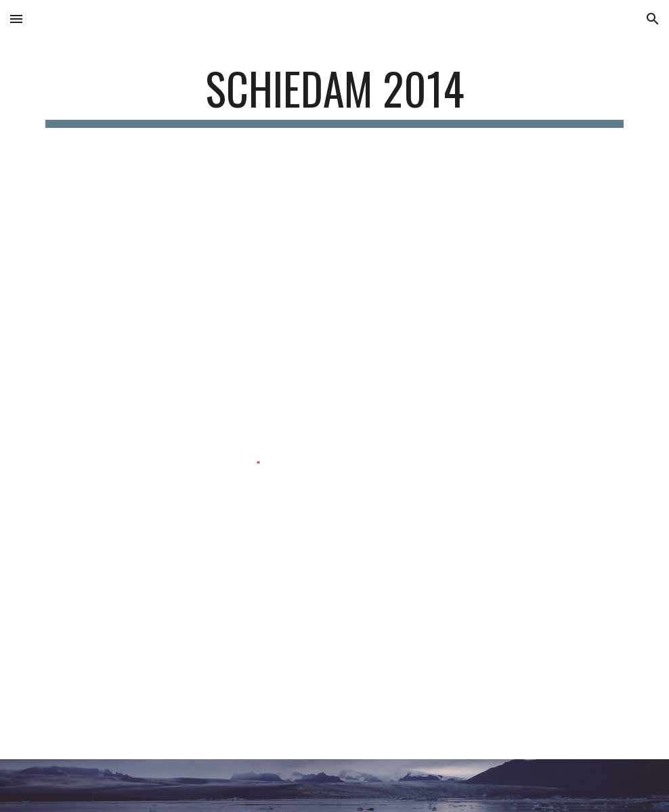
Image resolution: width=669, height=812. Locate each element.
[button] (16, 19)
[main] (334, 95)
